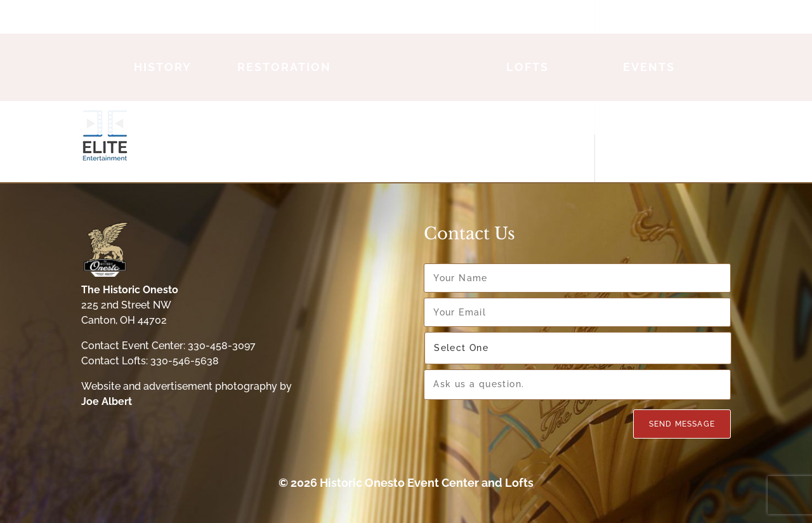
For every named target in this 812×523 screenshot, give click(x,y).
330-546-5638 (185, 361)
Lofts (527, 67)
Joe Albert (107, 401)
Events (649, 67)
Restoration (284, 67)
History (163, 67)
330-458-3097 (222, 346)
